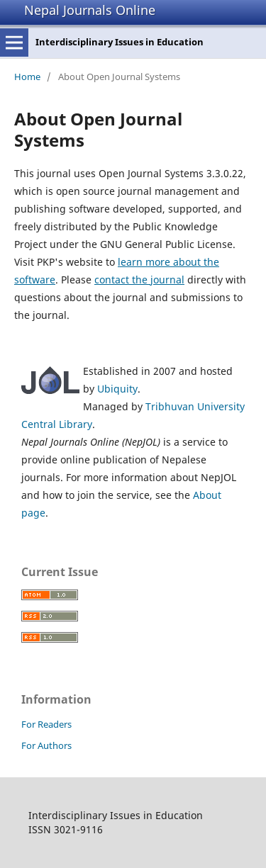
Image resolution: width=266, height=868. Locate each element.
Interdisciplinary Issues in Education (120, 42)
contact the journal (139, 280)
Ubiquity (117, 389)
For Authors (46, 745)
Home (27, 77)
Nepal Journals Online (90, 10)
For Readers (46, 724)
